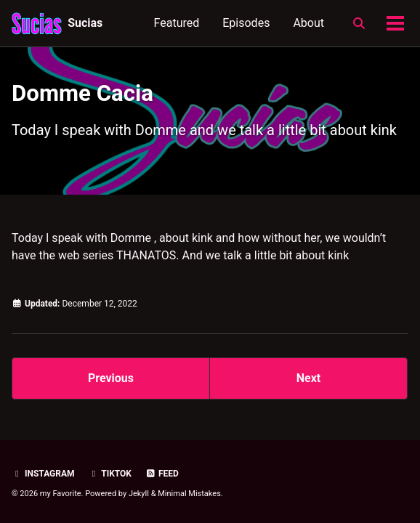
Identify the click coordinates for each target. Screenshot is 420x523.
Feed (162, 474)
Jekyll (139, 494)
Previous (111, 378)
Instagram (43, 474)
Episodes (246, 23)
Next (308, 378)
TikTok (110, 474)
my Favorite (61, 494)
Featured (177, 23)
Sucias (85, 23)
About (308, 23)
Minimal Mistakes (189, 494)
